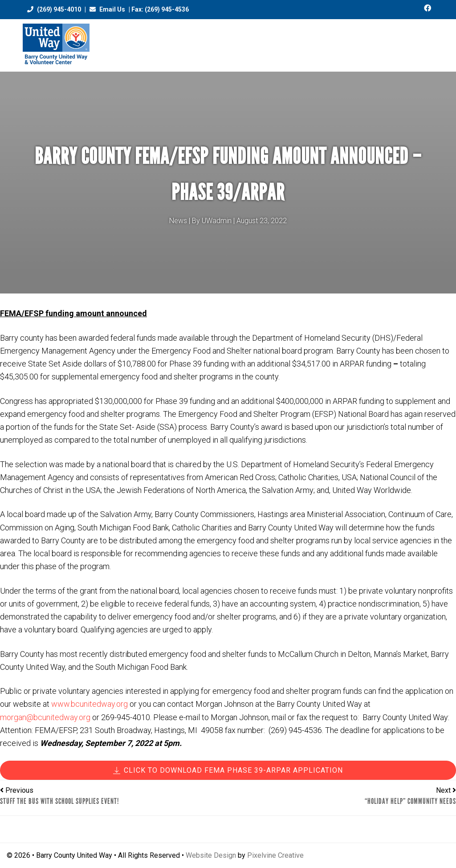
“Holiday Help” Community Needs (410, 801)
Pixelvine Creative (275, 855)
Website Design (211, 855)
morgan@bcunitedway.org (45, 717)
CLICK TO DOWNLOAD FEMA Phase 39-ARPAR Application (228, 770)
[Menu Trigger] (430, 41)
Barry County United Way (56, 45)
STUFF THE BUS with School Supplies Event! (59, 801)
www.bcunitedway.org (90, 704)
